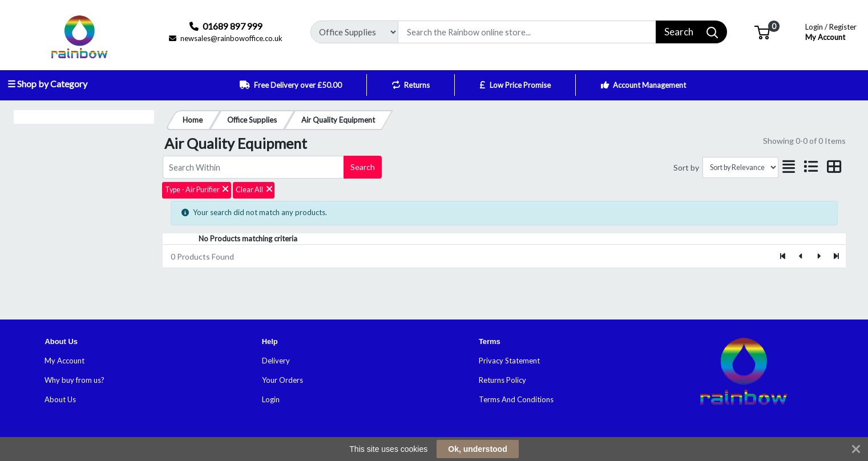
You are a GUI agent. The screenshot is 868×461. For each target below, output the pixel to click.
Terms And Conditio (512, 399)
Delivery (276, 361)
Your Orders (282, 380)
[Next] (819, 256)
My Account (831, 31)
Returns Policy (502, 380)
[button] (762, 31)
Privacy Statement (509, 361)
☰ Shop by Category (47, 84)
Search (363, 167)
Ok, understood (477, 449)
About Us (60, 399)
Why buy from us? (74, 380)
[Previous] (801, 256)
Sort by (686, 167)
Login (271, 399)
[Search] (527, 32)
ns (550, 399)
